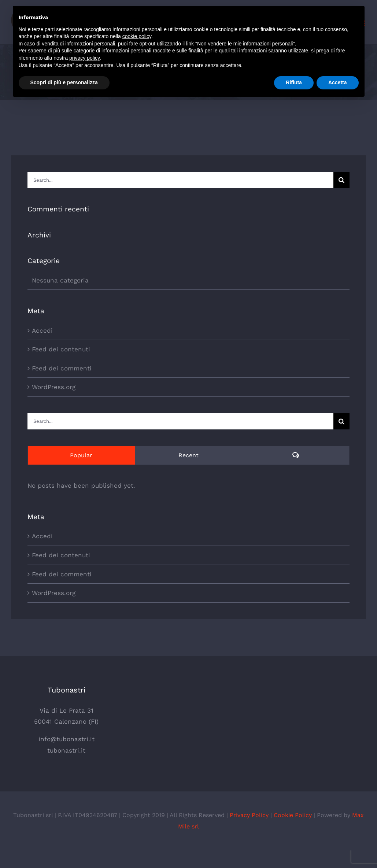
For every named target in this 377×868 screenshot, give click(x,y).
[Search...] (180, 180)
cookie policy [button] (137, 36)
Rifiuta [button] (294, 82)
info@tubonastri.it (66, 739)
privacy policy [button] (84, 58)
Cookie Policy (293, 815)
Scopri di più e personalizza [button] (64, 82)
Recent (188, 455)
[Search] (341, 180)
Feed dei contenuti (61, 349)
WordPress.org (54, 387)
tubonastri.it (66, 750)
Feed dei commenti (62, 368)
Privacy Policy (249, 815)
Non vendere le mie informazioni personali (245, 44)
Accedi (42, 330)
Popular (81, 455)
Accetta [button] (338, 82)
